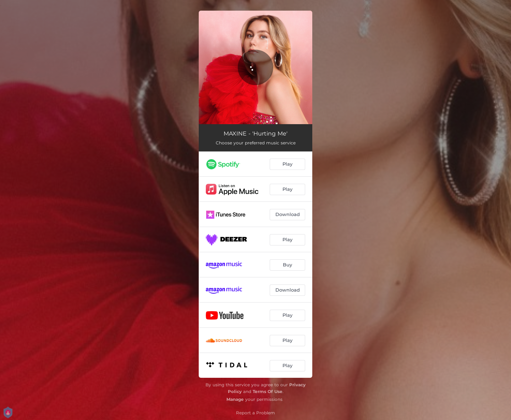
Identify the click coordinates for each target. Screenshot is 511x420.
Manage (235, 399)
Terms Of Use (268, 391)
